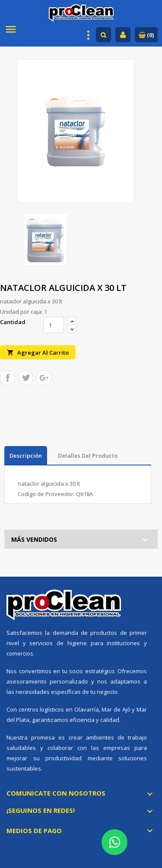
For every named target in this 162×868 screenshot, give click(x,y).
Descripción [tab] (26, 456)
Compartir (8, 378)
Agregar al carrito (38, 352)
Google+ (44, 378)
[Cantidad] (54, 325)
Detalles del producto (88, 456)
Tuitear (26, 378)
